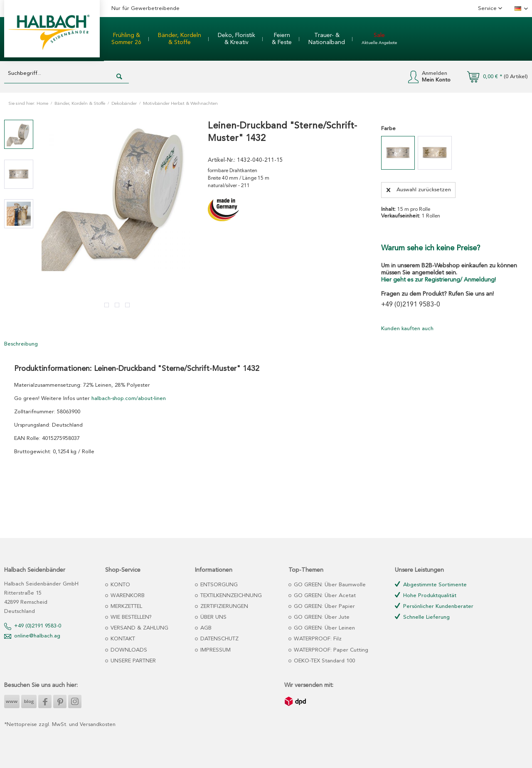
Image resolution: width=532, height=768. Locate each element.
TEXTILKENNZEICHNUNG (230, 596)
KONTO (119, 585)
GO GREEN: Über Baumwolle (329, 585)
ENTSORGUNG (218, 585)
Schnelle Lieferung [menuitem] (422, 617)
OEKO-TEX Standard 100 (324, 661)
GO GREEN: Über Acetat (324, 596)
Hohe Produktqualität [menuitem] (426, 595)
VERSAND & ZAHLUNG (139, 628)
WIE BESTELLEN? (130, 617)
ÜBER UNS (213, 617)
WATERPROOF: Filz (317, 639)
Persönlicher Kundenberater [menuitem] (434, 606)
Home (42, 104)
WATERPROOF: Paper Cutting (330, 650)
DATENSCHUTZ (219, 639)
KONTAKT (122, 639)
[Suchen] (119, 77)
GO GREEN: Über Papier (324, 606)
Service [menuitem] (488, 9)
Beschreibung (21, 344)
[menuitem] (126, 39)
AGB (205, 628)
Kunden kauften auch (407, 329)
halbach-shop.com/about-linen (129, 399)
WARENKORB (127, 596)
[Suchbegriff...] (66, 74)
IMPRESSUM (215, 650)
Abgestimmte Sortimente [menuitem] (431, 584)
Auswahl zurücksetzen (419, 188)
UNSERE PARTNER (132, 661)
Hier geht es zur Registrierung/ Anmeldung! (438, 280)
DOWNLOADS (128, 650)
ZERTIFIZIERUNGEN (223, 606)
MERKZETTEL (126, 606)
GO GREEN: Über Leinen (324, 628)
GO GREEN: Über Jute (321, 617)
